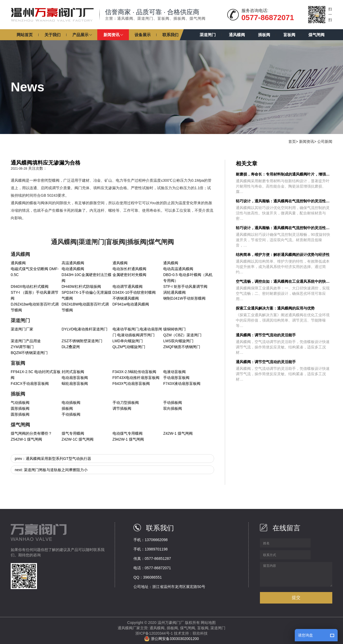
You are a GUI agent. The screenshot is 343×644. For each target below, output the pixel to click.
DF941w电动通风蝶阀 (131, 304)
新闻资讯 (307, 142)
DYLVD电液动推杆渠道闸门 (85, 329)
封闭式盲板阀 (73, 372)
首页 (292, 142)
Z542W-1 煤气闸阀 (26, 439)
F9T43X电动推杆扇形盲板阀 (136, 378)
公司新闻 (325, 142)
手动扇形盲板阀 (176, 378)
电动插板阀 (71, 403)
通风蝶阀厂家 (129, 628)
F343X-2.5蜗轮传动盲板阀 (134, 372)
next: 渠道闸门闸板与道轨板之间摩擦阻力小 (51, 470)
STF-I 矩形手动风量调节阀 (185, 286)
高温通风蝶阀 (73, 263)
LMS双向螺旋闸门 (178, 341)
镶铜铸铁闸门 (174, 329)
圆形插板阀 (20, 408)
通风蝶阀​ (120, 263)
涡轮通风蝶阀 (174, 292)
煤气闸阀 (188, 628)
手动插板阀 (173, 403)
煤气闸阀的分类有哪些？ (31, 433)
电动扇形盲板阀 (75, 378)
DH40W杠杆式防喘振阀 (81, 286)
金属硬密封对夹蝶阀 (129, 275)
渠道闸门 (218, 628)
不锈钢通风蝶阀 (126, 298)
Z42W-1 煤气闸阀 (178, 433)
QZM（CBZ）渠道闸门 (182, 335)
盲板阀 (203, 628)
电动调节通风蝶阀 (128, 286)
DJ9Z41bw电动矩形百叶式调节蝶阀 (35, 307)
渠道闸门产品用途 (26, 341)
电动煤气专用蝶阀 (128, 433)
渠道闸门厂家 (22, 329)
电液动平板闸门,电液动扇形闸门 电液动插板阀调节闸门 (137, 332)
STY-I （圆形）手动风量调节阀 (35, 295)
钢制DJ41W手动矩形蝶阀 (184, 298)
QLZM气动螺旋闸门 (129, 347)
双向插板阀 (173, 408)
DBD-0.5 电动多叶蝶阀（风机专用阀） (188, 278)
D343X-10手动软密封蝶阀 (134, 292)
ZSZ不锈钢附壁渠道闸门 (82, 341)
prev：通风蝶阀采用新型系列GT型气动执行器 (53, 459)
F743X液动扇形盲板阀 (182, 384)
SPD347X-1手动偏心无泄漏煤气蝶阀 (87, 295)
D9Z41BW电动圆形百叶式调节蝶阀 (85, 307)
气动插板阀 (20, 403)
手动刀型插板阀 (126, 403)
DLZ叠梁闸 (71, 347)
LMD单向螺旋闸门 (128, 341)
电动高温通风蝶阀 (178, 269)
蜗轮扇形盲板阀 (75, 384)
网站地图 (208, 623)
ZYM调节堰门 (22, 347)
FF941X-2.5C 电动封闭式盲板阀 (36, 375)
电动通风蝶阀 (73, 269)
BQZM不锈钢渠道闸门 (29, 353)
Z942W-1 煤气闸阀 (128, 439)
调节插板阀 (122, 408)
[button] (82, 35)
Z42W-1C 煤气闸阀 (78, 439)
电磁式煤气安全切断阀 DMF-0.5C (35, 272)
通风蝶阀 (18, 263)
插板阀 (67, 408)
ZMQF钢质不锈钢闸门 (182, 347)
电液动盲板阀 (174, 372)
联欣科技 (200, 633)
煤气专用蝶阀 (73, 433)
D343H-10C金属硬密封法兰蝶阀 (87, 278)
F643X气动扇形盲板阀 (131, 384)
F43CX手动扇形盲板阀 (30, 384)
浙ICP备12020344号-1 (154, 633)
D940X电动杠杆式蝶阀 (30, 286)
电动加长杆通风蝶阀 (129, 269)
